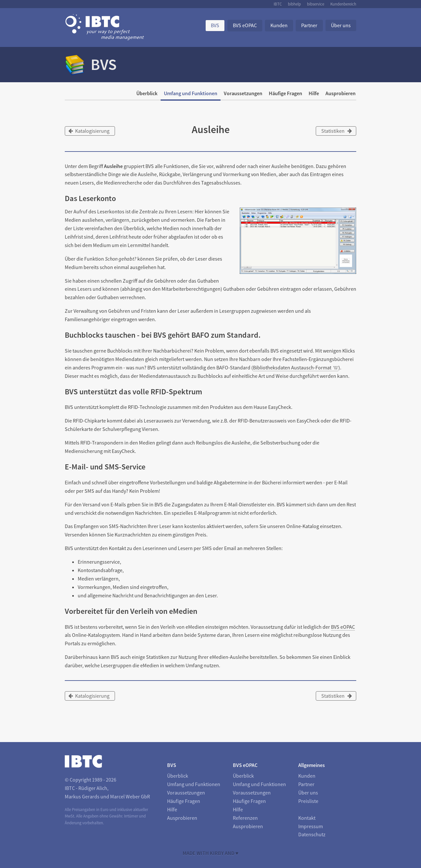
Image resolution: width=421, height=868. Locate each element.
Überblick (147, 93)
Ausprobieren (341, 93)
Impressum (311, 826)
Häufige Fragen (285, 93)
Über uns (341, 25)
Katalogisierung (89, 131)
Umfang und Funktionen (191, 93)
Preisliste (308, 801)
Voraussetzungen (243, 93)
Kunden (279, 25)
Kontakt (307, 818)
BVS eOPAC (245, 25)
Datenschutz (312, 834)
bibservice (316, 4)
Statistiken (337, 131)
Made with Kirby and (211, 853)
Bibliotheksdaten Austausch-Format (292, 367)
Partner (309, 25)
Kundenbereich (343, 4)
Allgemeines (312, 765)
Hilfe (314, 93)
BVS (215, 25)
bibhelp (294, 4)
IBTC (278, 4)
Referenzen (245, 818)
